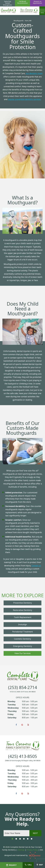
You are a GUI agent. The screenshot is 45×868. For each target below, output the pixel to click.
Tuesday (12, 705)
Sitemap (21, 850)
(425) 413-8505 (23, 757)
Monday (11, 701)
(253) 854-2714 (23, 688)
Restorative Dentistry (22, 610)
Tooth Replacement (23, 617)
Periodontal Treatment (22, 632)
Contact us (36, 566)
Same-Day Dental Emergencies (8, 3)
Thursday (12, 711)
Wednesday (13, 708)
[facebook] (16, 725)
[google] (22, 725)
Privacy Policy (32, 850)
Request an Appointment (37, 2)
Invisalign (22, 625)
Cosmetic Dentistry (22, 639)
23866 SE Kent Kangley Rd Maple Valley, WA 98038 (23, 761)
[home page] (8, 11)
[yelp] (28, 725)
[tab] (12, 839)
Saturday (12, 718)
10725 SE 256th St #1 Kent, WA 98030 (23, 692)
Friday (10, 714)
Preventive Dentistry (23, 603)
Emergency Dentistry (23, 646)
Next (35, 833)
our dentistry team (34, 73)
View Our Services (23, 653)
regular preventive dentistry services (24, 99)
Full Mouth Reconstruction (23, 2)
